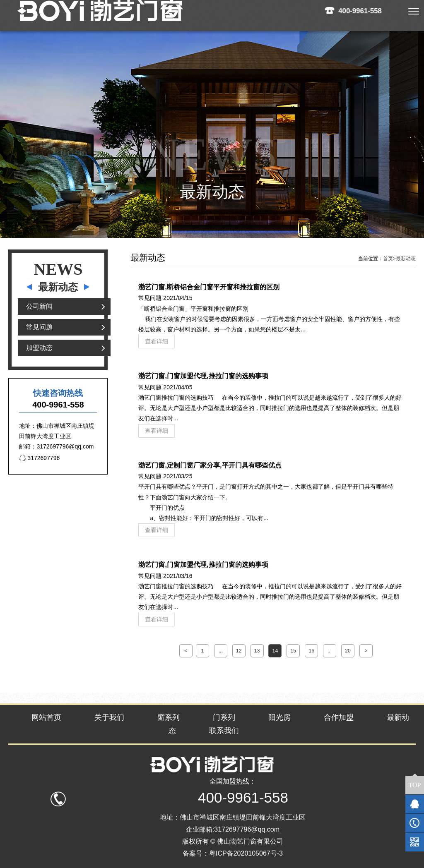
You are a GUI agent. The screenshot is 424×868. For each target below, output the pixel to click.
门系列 (224, 717)
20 (348, 651)
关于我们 (109, 717)
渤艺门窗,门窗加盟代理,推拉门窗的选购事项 (203, 376)
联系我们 (224, 731)
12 (239, 651)
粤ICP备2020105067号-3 (246, 853)
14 (275, 651)
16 (311, 651)
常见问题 (39, 327)
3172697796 (39, 458)
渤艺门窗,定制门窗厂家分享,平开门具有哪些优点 (210, 465)
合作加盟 (339, 717)
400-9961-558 (360, 11)
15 (293, 651)
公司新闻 (39, 306)
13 (257, 651)
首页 (389, 259)
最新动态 (406, 259)
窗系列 (169, 717)
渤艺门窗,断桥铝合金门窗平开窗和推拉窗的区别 (209, 287)
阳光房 (279, 717)
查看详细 (157, 341)
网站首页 (46, 717)
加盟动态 (39, 348)
